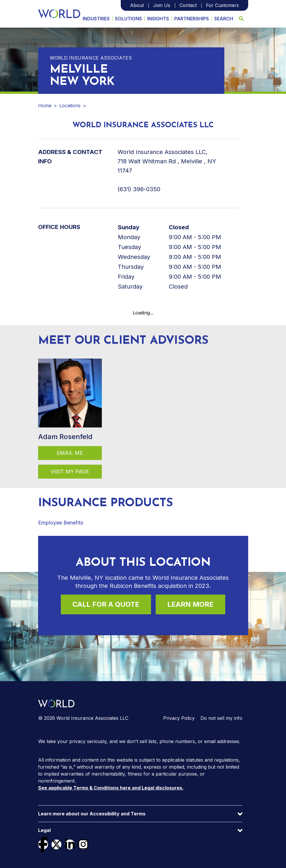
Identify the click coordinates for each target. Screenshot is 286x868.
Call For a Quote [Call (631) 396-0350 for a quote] (106, 604)
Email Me (70, 453)
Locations (70, 105)
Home (45, 105)
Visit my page (70, 471)
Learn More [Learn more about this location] (190, 604)
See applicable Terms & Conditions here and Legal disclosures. (111, 788)
